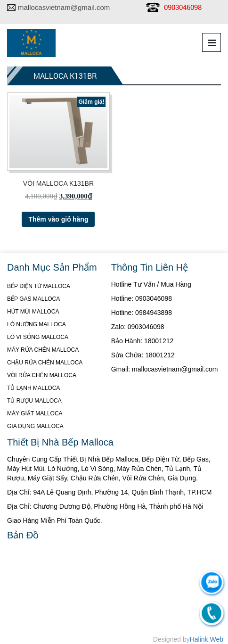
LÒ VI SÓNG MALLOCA (38, 337)
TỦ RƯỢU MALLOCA (34, 401)
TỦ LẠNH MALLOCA (33, 388)
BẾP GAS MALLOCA (33, 299)
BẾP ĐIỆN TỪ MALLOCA (39, 286)
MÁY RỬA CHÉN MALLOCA (43, 350)
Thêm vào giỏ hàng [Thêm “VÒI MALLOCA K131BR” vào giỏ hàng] (58, 219)
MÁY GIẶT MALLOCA (35, 413)
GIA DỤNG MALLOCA (35, 426)
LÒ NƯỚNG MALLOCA (37, 324)
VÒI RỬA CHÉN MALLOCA (42, 375)
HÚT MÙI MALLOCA (33, 312)
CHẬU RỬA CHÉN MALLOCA (45, 363)
